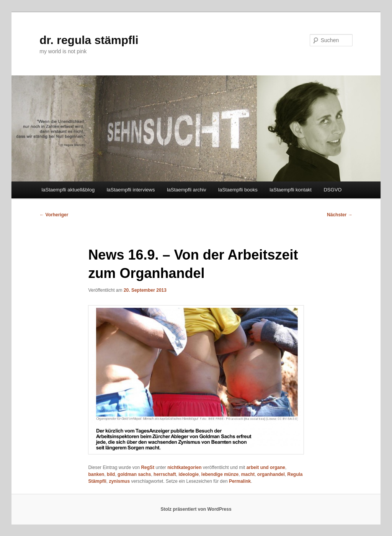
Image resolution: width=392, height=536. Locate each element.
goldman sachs (134, 474)
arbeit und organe (266, 467)
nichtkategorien (184, 467)
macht (248, 474)
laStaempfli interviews (131, 190)
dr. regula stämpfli (89, 40)
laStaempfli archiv (187, 190)
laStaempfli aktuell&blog (68, 190)
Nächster (340, 215)
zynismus (119, 481)
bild (111, 474)
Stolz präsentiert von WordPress (196, 509)
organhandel (271, 474)
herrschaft (165, 474)
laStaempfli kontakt (291, 190)
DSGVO (332, 190)
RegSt (148, 467)
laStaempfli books (238, 190)
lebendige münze (220, 474)
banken (96, 474)
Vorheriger (54, 215)
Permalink (240, 481)
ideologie (189, 474)
